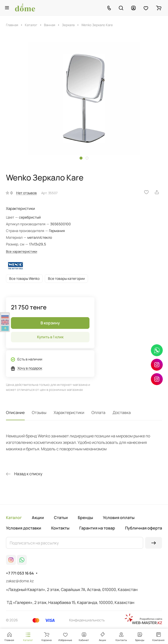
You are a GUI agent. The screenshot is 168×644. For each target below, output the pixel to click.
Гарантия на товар (97, 528)
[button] (81, 158)
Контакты (60, 528)
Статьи (61, 518)
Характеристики (69, 412)
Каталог (14, 518)
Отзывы (39, 412)
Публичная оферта (144, 528)
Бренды (85, 518)
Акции (38, 518)
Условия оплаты (119, 518)
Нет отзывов (26, 193)
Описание (15, 412)
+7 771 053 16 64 (20, 573)
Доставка (122, 412)
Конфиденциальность (87, 620)
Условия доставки (24, 528)
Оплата (98, 412)
